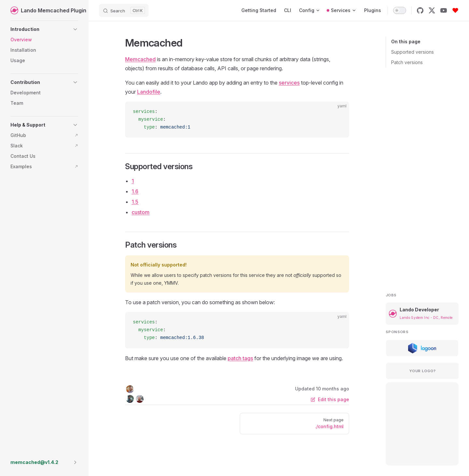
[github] (420, 10)
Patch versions (407, 62)
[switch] (400, 10)
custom (141, 212)
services (289, 83)
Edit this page (330, 399)
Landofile (149, 92)
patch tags (240, 358)
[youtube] (444, 10)
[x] (432, 10)
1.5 (135, 202)
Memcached (140, 59)
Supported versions (412, 52)
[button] (44, 29)
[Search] (124, 10)
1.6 (135, 191)
